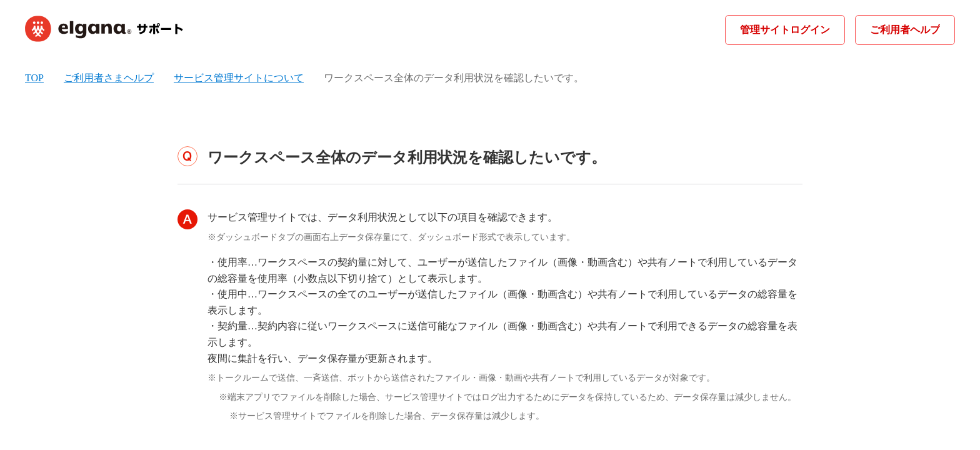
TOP (34, 78)
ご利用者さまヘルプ (109, 78)
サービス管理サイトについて (239, 78)
